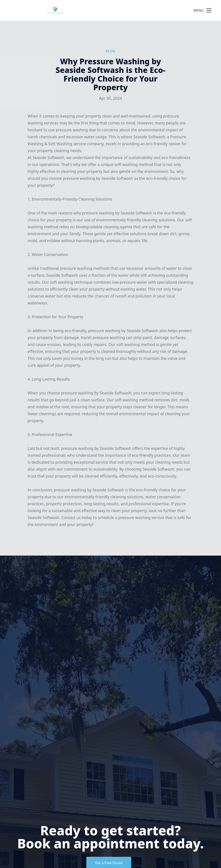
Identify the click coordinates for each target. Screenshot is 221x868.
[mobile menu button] (209, 10)
